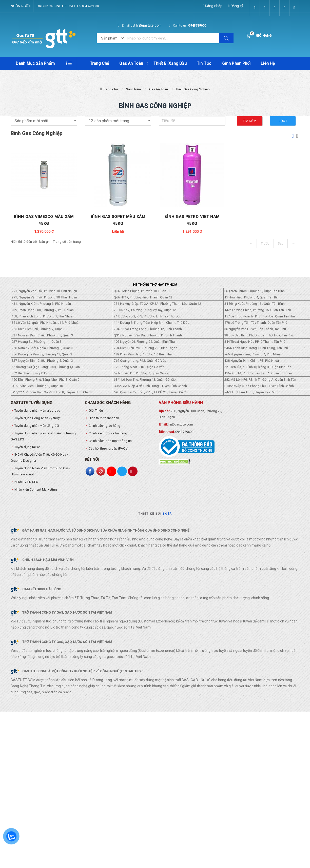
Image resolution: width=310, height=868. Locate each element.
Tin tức (204, 63)
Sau (281, 244)
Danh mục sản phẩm (35, 63)
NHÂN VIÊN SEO (26, 482)
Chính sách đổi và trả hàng (108, 433)
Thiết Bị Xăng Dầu (170, 63)
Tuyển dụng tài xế (27, 447)
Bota (167, 514)
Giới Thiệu (96, 411)
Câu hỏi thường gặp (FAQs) (109, 449)
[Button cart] (259, 36)
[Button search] (226, 38)
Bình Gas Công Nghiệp (193, 89)
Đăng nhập (213, 6)
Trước (265, 244)
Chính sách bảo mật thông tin (110, 441)
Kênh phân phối (236, 63)
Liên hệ (268, 63)
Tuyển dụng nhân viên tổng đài (37, 426)
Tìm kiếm (250, 121)
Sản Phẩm (133, 89)
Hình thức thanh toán (104, 418)
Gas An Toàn (131, 63)
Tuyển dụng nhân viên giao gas (37, 411)
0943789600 (184, 432)
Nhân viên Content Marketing (36, 490)
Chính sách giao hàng (105, 426)
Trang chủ (100, 63)
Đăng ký (236, 6)
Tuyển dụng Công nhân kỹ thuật (37, 418)
